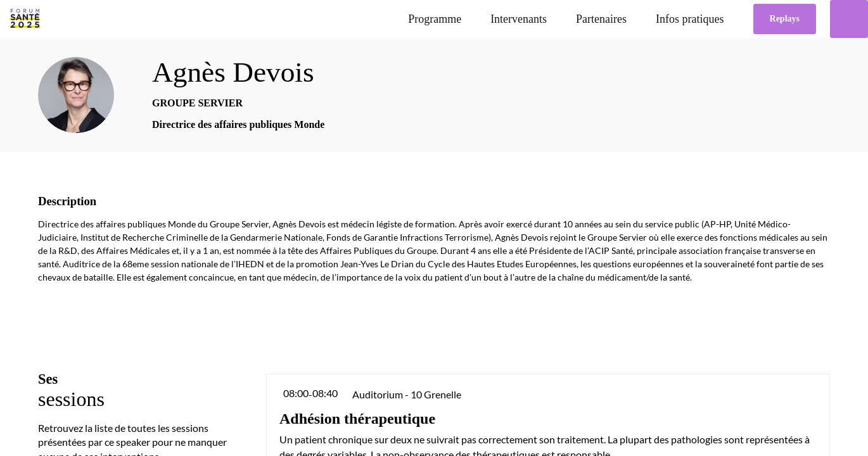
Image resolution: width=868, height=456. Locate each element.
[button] (785, 19)
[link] (435, 19)
